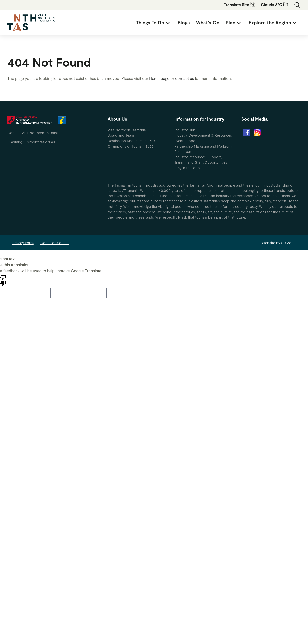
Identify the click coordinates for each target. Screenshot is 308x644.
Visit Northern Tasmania (127, 130)
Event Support (186, 141)
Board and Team (121, 135)
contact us (184, 78)
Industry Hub (185, 130)
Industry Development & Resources (203, 135)
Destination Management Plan (131, 141)
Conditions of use (55, 243)
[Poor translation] (3, 280)
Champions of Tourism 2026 (131, 146)
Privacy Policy (23, 243)
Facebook (246, 132)
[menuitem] (154, 23)
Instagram (257, 132)
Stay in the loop (187, 168)
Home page (159, 78)
